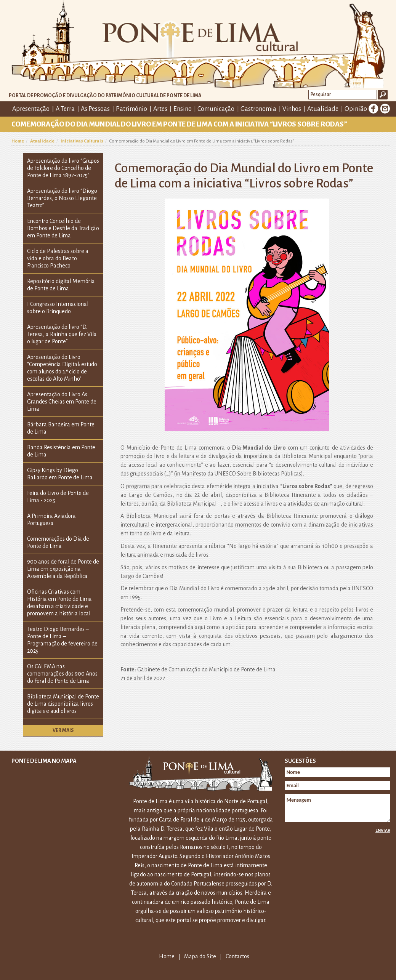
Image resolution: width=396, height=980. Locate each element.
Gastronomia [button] (258, 109)
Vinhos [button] (292, 109)
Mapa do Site (200, 956)
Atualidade (42, 141)
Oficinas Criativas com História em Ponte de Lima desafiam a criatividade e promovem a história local (59, 603)
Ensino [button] (183, 109)
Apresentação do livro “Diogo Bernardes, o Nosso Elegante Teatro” (62, 198)
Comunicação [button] (216, 109)
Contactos (237, 956)
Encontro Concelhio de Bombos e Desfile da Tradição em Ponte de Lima (63, 228)
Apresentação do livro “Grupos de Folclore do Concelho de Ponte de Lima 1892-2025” (63, 168)
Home (18, 141)
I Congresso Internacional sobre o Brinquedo (58, 308)
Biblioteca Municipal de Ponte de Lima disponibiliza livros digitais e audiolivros (63, 704)
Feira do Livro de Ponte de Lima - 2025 (58, 497)
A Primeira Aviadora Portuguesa (51, 520)
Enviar (383, 830)
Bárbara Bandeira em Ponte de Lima (61, 428)
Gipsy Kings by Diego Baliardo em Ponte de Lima (60, 474)
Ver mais (63, 730)
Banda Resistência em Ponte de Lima (61, 451)
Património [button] (131, 109)
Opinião (356, 109)
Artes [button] (160, 109)
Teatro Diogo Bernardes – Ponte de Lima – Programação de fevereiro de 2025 (62, 640)
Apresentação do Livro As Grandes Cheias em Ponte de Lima (62, 402)
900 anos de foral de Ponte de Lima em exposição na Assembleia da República (63, 569)
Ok (383, 95)
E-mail (385, 109)
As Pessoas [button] (95, 109)
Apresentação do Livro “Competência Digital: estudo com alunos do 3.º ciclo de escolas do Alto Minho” (62, 368)
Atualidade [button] (323, 109)
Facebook (374, 109)
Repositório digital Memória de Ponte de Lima (61, 285)
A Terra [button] (65, 109)
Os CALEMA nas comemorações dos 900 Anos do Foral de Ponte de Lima (62, 674)
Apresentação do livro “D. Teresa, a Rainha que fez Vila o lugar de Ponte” (62, 334)
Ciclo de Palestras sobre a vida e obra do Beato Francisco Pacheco (58, 258)
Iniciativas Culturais (82, 141)
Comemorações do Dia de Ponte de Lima (58, 542)
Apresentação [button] (31, 109)
